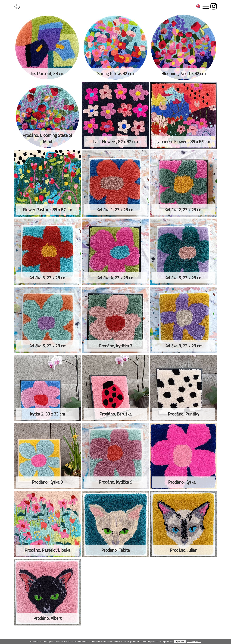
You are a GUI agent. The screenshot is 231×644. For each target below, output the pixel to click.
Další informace (194, 642)
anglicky (198, 6)
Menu (202, 5)
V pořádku (180, 642)
